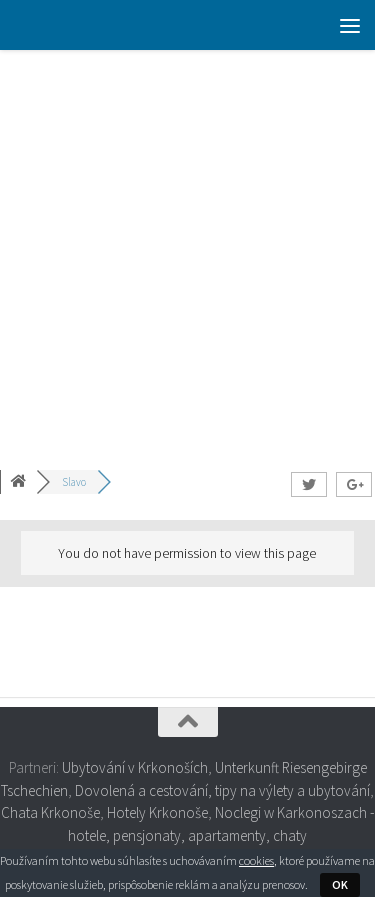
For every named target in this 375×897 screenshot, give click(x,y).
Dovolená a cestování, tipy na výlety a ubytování (222, 790)
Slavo (74, 482)
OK (340, 884)
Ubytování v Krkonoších (135, 767)
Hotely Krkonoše (157, 812)
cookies (256, 860)
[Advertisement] (187, 247)
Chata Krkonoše (50, 812)
